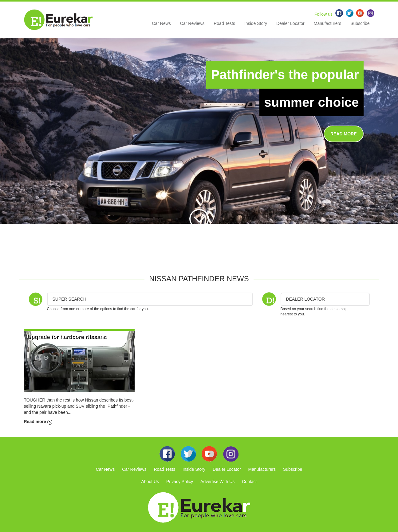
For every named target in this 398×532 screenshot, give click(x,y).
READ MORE (344, 134)
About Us (150, 482)
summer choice (311, 102)
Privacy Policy (180, 482)
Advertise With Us (217, 482)
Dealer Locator (290, 23)
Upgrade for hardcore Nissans (67, 337)
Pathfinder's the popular (285, 75)
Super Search (69, 299)
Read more (38, 422)
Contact (249, 482)
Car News (161, 23)
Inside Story (256, 23)
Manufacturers (327, 23)
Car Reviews (192, 23)
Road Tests (224, 23)
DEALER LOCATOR (305, 299)
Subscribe (360, 23)
